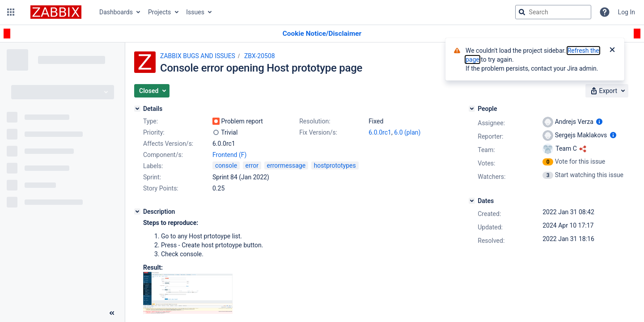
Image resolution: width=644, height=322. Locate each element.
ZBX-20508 (260, 56)
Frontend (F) (229, 155)
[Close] (612, 51)
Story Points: (161, 188)
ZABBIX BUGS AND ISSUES (198, 56)
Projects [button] (159, 12)
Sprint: (152, 177)
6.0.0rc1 (380, 132)
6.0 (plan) (407, 132)
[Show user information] (599, 122)
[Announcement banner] (322, 34)
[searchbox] (553, 12)
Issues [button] (195, 12)
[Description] (137, 212)
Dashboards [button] (116, 12)
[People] (472, 109)
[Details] (137, 109)
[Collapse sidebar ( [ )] (112, 313)
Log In (627, 12)
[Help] (605, 12)
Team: (486, 150)
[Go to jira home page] (56, 12)
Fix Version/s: (318, 132)
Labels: (153, 166)
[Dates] (472, 201)
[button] (11, 12)
